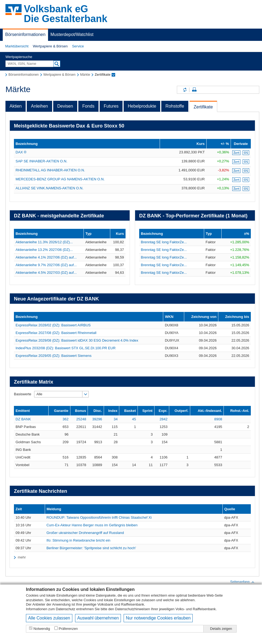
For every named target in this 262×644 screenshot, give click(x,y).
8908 (218, 419)
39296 (97, 419)
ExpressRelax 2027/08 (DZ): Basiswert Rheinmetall (56, 333)
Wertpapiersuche (19, 57)
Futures (111, 106)
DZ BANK (23, 419)
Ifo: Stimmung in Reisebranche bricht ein (78, 540)
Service (78, 46)
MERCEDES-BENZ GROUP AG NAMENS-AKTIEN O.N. (60, 179)
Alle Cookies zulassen (49, 618)
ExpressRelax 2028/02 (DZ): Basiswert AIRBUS (53, 325)
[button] (17, 46)
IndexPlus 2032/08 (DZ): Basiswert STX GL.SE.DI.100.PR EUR (65, 348)
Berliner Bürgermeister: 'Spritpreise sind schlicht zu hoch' (91, 548)
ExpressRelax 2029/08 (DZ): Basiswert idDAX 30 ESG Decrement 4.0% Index (77, 340)
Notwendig (42, 629)
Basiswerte (23, 394)
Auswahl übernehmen (98, 618)
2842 (164, 419)
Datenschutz (66, 609)
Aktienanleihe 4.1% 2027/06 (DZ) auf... (46, 257)
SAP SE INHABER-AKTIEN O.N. (41, 161)
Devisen (65, 106)
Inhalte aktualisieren (184, 90)
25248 (81, 419)
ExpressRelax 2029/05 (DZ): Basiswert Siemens (53, 356)
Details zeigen (221, 629)
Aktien (16, 106)
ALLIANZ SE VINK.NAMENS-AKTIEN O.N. (50, 188)
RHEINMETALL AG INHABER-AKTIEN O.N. (50, 170)
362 (65, 419)
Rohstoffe (175, 106)
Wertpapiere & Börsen (50, 46)
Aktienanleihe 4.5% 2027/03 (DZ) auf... (46, 273)
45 (134, 419)
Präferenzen (68, 629)
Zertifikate (203, 107)
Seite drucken (194, 90)
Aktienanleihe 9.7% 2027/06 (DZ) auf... (46, 265)
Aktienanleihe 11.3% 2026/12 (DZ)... (44, 242)
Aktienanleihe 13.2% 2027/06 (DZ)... (44, 250)
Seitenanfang (242, 582)
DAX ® (21, 152)
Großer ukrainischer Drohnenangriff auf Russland (85, 533)
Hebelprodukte (142, 106)
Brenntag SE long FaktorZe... (164, 242)
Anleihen (39, 106)
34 (115, 419)
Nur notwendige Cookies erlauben (158, 618)
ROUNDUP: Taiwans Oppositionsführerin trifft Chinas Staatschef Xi (99, 517)
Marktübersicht (17, 46)
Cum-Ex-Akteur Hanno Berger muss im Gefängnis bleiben (92, 525)
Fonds (88, 106)
